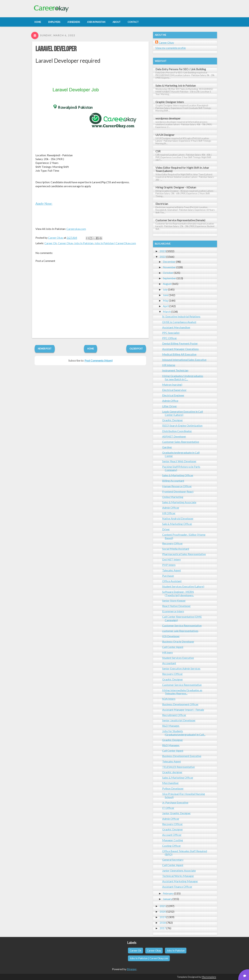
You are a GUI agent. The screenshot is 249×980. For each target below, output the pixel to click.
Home (91, 349)
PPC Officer (170, 338)
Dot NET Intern (171, 559)
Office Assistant (172, 581)
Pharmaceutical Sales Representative (184, 554)
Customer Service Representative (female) (180, 220)
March (167, 312)
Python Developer (173, 788)
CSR (158, 151)
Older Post (136, 349)
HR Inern (167, 652)
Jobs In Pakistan (84, 243)
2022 (163, 257)
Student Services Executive (178, 658)
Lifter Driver (170, 406)
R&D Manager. (171, 726)
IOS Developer (171, 636)
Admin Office (170, 401)
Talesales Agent (172, 570)
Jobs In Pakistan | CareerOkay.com (115, 243)
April (166, 306)
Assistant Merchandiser (176, 327)
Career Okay (65, 243)
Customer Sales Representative (181, 442)
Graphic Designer (173, 420)
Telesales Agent (172, 761)
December (169, 262)
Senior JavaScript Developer (179, 720)
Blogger (132, 969)
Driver (166, 529)
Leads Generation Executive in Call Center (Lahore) (183, 413)
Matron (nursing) (172, 384)
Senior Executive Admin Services (181, 668)
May (166, 300)
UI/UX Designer (165, 135)
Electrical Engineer (173, 395)
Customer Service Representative (182, 625)
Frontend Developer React (178, 491)
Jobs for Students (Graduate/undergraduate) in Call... (184, 733)
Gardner (167, 447)
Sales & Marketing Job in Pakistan (176, 85)
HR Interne (169, 365)
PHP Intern (169, 565)
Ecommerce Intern (173, 611)
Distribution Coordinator (177, 431)
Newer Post (45, 349)
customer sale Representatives (180, 631)
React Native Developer (176, 606)
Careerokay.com (76, 229)
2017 (163, 928)
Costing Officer (172, 846)
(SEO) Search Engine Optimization (182, 425)
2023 (163, 251)
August (167, 284)
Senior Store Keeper (174, 601)
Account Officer (172, 835)
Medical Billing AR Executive (179, 354)
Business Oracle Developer (178, 641)
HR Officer (169, 513)
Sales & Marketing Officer (178, 475)
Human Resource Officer (177, 486)
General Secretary (173, 860)
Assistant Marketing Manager (180, 881)
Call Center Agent (173, 647)
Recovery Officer (172, 543)
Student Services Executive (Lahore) (183, 586)
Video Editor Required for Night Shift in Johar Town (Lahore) (182, 169)
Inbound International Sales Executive (184, 360)
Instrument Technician (175, 370)
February (168, 893)
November (169, 267)
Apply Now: (44, 204)
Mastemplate (209, 977)
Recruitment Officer (174, 715)
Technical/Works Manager (178, 876)
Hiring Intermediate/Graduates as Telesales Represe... (182, 692)
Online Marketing (173, 497)
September (169, 278)
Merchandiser (170, 783)
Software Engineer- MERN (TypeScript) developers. (178, 593)
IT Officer (168, 808)
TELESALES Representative (178, 767)
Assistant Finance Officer (177, 887)
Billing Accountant (173, 481)
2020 (163, 911)
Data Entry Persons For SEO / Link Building (181, 69)
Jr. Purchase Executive (175, 802)
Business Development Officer (180, 704)
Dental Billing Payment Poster (180, 343)
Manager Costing (173, 840)
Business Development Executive (182, 756)
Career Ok (51, 243)
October (168, 273)
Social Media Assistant (176, 549)
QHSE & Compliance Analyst (179, 322)
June (166, 295)
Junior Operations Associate (179, 871)
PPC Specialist (171, 333)
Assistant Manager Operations (180, 349)
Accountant (169, 663)
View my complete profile (170, 48)
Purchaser (168, 576)
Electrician (162, 204)
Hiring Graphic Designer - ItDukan (176, 187)
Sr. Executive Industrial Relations (181, 316)
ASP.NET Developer (174, 436)
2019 (163, 917)
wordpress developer (168, 118)
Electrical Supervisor (174, 390)
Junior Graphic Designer (176, 813)
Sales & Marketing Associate (179, 502)
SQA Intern (169, 699)
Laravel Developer (56, 49)
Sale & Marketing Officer (177, 524)
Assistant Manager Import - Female (183, 710)
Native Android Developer (178, 518)
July (165, 289)
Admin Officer (171, 508)
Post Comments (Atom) (99, 360)
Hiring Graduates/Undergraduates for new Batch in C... (183, 377)
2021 (163, 906)
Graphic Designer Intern (170, 102)
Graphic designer (172, 772)
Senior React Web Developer (179, 461)
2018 (163, 923)
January (167, 899)
